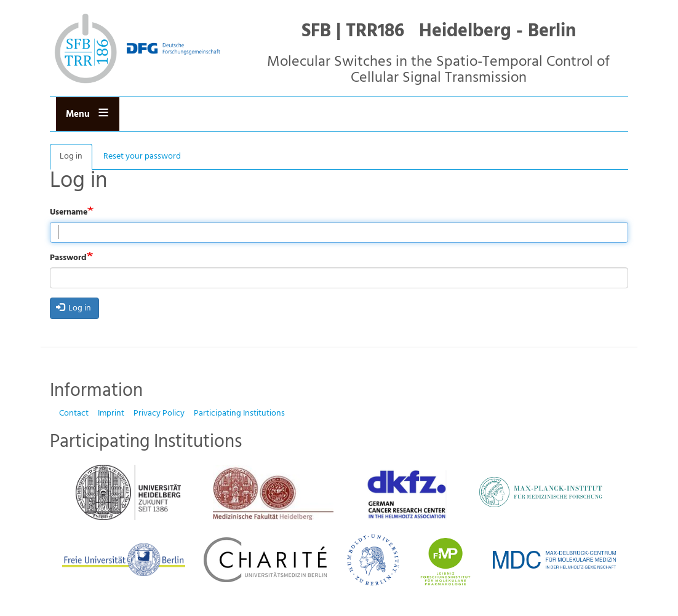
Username (69, 213)
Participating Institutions (239, 414)
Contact (74, 414)
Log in (76, 160)
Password (68, 258)
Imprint (111, 414)
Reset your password (142, 156)
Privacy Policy (159, 414)
